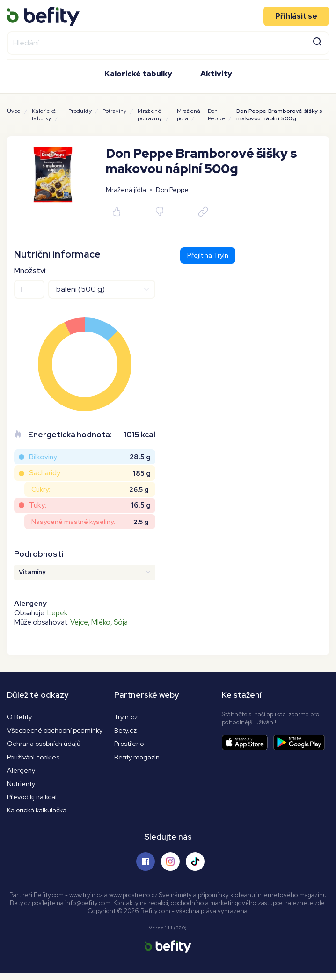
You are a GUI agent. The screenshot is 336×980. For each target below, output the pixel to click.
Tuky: (38, 505)
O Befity (21, 717)
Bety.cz (126, 731)
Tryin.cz (127, 717)
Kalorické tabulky (138, 72)
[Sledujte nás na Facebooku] (146, 868)
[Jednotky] (102, 289)
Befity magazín (138, 759)
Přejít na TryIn (208, 255)
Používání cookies (35, 759)
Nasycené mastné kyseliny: (73, 522)
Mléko (101, 622)
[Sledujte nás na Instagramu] (170, 868)
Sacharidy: (45, 473)
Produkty (80, 111)
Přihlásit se (296, 15)
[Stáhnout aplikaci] (248, 742)
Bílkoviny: (44, 457)
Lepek (57, 613)
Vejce (79, 622)
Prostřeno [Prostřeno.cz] (130, 745)
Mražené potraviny (150, 115)
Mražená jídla (189, 115)
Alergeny (21, 773)
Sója (121, 622)
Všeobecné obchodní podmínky (58, 731)
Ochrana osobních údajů (45, 745)
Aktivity (216, 72)
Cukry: (41, 489)
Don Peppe (217, 115)
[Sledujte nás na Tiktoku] (195, 868)
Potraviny (114, 111)
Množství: (30, 270)
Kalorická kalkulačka (38, 816)
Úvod (14, 111)
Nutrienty (22, 787)
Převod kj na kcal (33, 801)
